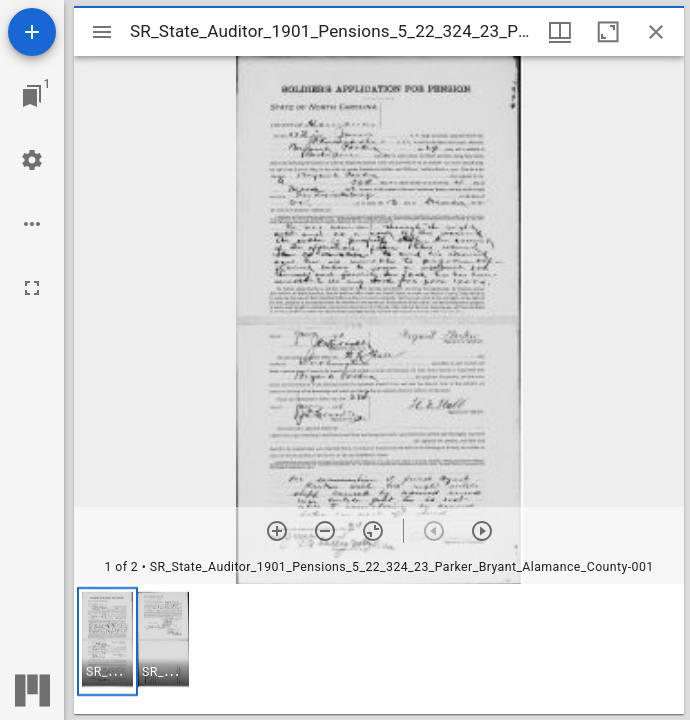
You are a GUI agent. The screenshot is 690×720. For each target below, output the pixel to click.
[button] (107, 641)
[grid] (379, 649)
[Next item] (482, 531)
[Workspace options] (32, 224)
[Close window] (656, 32)
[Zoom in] (277, 531)
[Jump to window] (32, 96)
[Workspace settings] (32, 160)
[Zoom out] (325, 531)
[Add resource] (32, 32)
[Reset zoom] (373, 531)
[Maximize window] (608, 32)
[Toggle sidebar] (102, 32)
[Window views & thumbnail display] (560, 32)
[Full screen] (32, 288)
